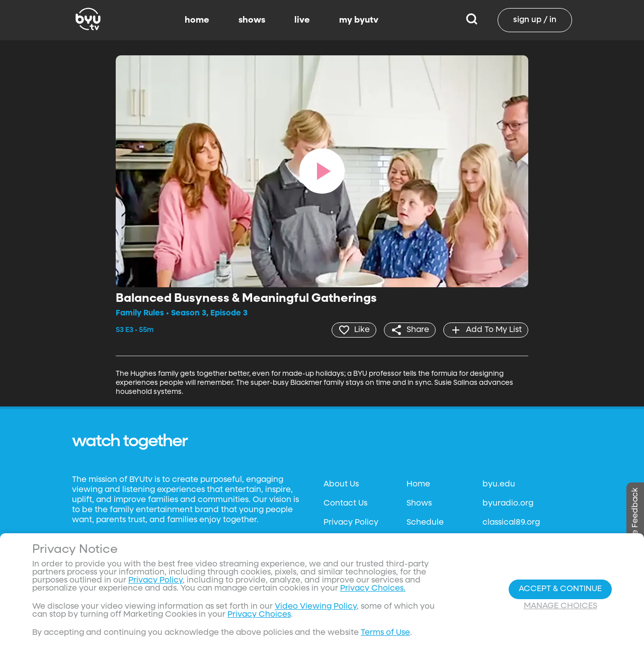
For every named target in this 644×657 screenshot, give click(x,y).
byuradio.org (508, 504)
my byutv (359, 20)
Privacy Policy (351, 523)
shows (252, 20)
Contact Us (345, 504)
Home (418, 484)
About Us (341, 484)
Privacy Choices (259, 615)
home (197, 20)
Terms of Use (385, 633)
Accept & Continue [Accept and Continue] (560, 589)
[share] (410, 330)
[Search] (472, 20)
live (302, 20)
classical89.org (511, 523)
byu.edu (499, 484)
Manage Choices (560, 606)
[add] (486, 330)
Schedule (425, 523)
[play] (322, 171)
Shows (419, 504)
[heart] (354, 330)
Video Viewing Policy (316, 607)
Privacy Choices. (373, 589)
